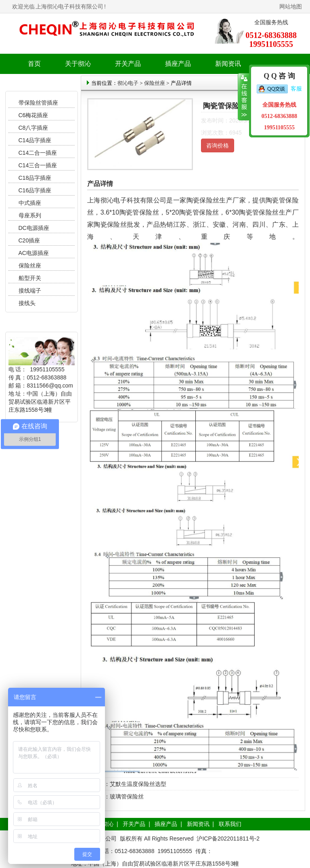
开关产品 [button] (128, 64)
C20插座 (29, 240)
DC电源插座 (35, 228)
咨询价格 (218, 145)
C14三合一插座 (38, 165)
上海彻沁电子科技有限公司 (69, 6)
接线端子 (30, 291)
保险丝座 (30, 265)
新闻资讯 (198, 824)
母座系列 (30, 215)
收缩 (244, 97)
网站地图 (291, 6)
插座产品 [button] (178, 64)
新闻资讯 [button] (228, 64)
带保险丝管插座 (39, 103)
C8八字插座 (34, 128)
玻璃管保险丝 (127, 796)
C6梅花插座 (34, 115)
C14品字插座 (35, 140)
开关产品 (134, 824)
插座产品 (166, 824)
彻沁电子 (128, 83)
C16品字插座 (35, 190)
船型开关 (30, 278)
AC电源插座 (35, 253)
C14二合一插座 (38, 153)
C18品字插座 (35, 178)
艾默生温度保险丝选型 (138, 784)
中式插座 (30, 203)
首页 (34, 64)
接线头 (27, 303)
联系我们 (230, 824)
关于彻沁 (78, 64)
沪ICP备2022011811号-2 (228, 839)
